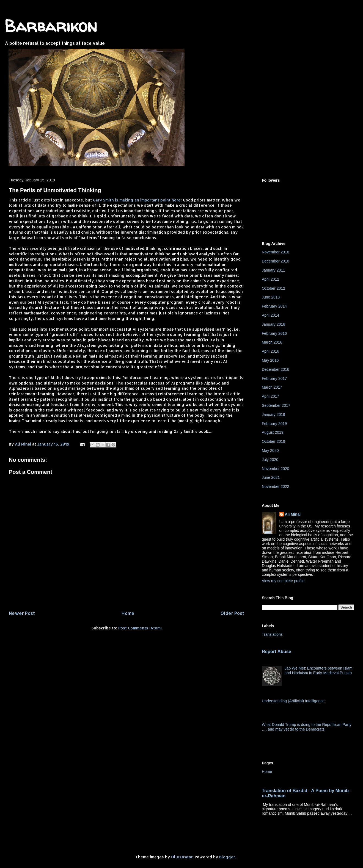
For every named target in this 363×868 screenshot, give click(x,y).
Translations (272, 634)
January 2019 (273, 414)
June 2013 (271, 297)
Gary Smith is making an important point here (136, 200)
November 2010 (276, 252)
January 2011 (273, 270)
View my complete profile (283, 581)
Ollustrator (182, 857)
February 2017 (274, 378)
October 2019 (273, 441)
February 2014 (274, 306)
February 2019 (274, 424)
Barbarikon (51, 26)
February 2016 (274, 333)
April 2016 (270, 351)
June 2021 (271, 477)
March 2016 (272, 342)
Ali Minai (293, 514)
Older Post (232, 613)
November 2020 (276, 469)
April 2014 (270, 315)
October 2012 (273, 288)
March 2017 (272, 387)
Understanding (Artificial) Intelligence (293, 701)
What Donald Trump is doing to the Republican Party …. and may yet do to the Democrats (307, 727)
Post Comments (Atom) (140, 628)
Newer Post (22, 613)
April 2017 (270, 396)
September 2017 (276, 405)
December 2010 (276, 261)
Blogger (227, 857)
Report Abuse (277, 651)
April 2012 (270, 279)
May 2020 (270, 450)
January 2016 (273, 324)
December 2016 (276, 369)
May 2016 (270, 360)
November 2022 (276, 486)
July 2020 (270, 460)
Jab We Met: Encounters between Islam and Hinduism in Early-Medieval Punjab (319, 671)
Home (128, 613)
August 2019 (273, 432)
